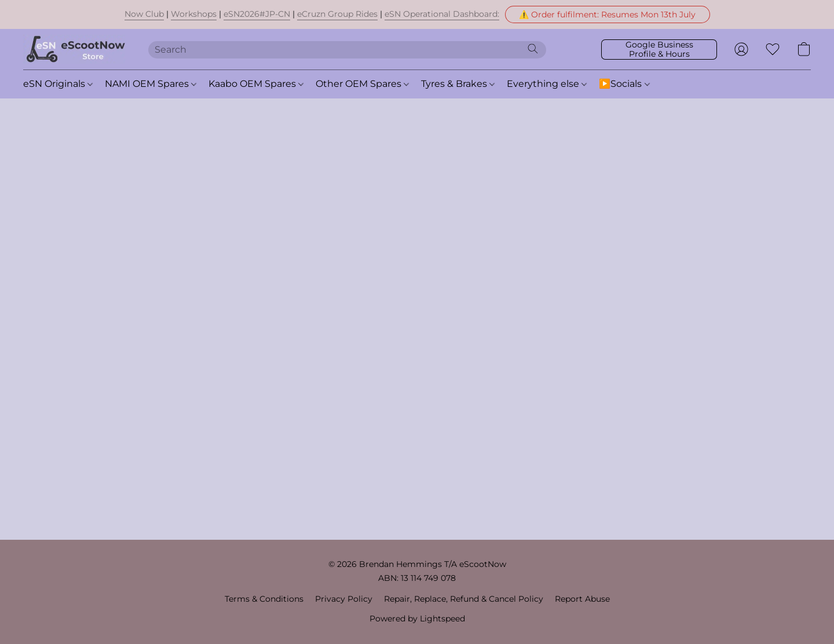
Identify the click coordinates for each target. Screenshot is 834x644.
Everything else (547, 84)
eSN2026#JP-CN (257, 14)
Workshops (194, 14)
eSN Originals (58, 84)
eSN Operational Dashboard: (442, 14)
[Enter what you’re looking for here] (348, 50)
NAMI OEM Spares (151, 84)
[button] (608, 14)
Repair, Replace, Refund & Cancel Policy (464, 599)
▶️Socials (624, 84)
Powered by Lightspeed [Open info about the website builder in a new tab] (417, 619)
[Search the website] (533, 49)
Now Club (144, 14)
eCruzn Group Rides (337, 14)
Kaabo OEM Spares (256, 84)
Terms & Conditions (264, 599)
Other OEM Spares (362, 84)
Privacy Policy (344, 599)
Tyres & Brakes (458, 84)
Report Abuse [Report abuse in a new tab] (582, 599)
